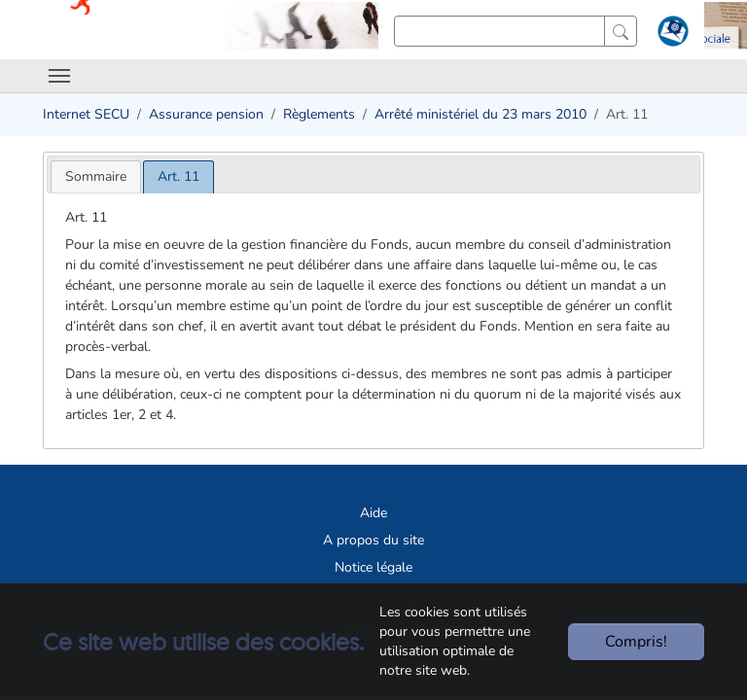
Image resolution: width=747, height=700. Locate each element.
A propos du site (373, 540)
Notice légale (373, 567)
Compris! (636, 642)
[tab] (96, 176)
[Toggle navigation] (59, 76)
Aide (373, 513)
